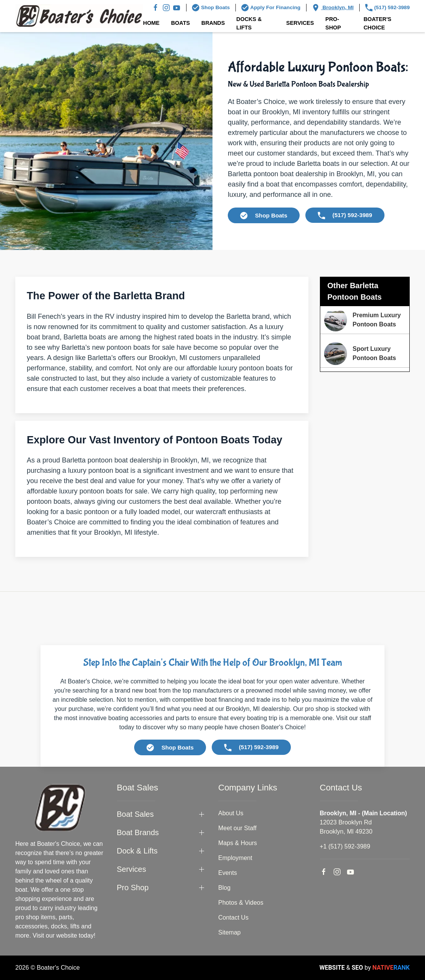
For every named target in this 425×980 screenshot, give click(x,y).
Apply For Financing (271, 8)
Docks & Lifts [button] (249, 23)
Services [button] (300, 23)
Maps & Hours (238, 843)
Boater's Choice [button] (377, 23)
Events (228, 873)
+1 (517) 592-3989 (345, 846)
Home (151, 23)
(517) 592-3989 (387, 8)
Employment (235, 858)
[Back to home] (79, 16)
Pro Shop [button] (133, 888)
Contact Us (233, 918)
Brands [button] (213, 23)
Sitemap (230, 932)
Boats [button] (180, 23)
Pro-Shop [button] (333, 23)
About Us (231, 813)
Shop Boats (211, 8)
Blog (224, 888)
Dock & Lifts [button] (137, 851)
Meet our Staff (237, 828)
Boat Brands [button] (138, 832)
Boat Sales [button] (135, 814)
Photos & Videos (241, 903)
